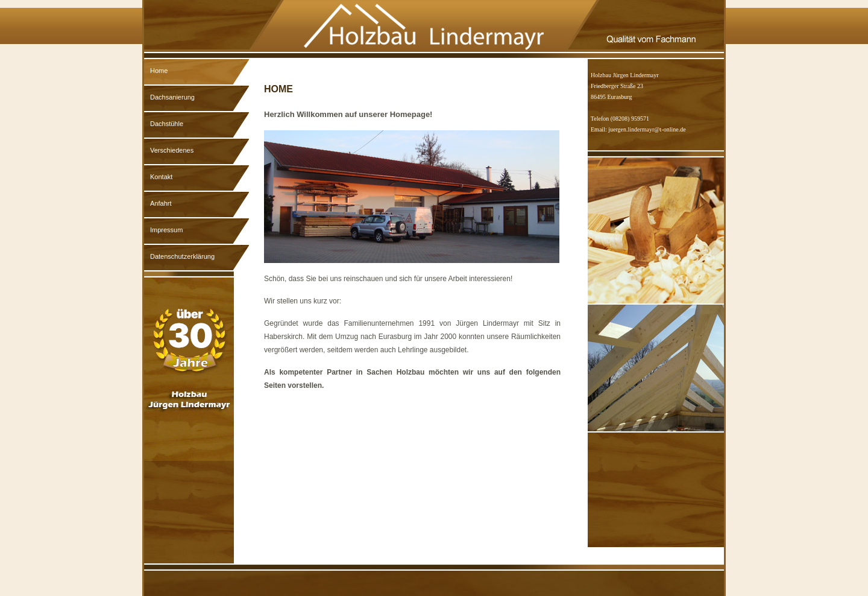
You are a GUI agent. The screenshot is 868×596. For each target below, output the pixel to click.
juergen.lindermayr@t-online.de (647, 129)
